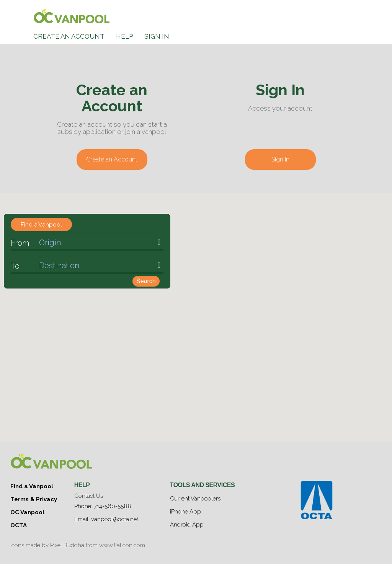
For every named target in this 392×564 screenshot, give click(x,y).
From (20, 244)
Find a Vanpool (32, 486)
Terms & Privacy (34, 497)
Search (146, 282)
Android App (187, 521)
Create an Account (69, 36)
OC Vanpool (27, 509)
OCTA (19, 520)
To (15, 267)
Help (124, 36)
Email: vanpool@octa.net (106, 517)
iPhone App (185, 509)
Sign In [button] (280, 159)
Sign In (157, 36)
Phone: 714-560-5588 (103, 505)
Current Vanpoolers (195, 498)
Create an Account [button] (112, 159)
